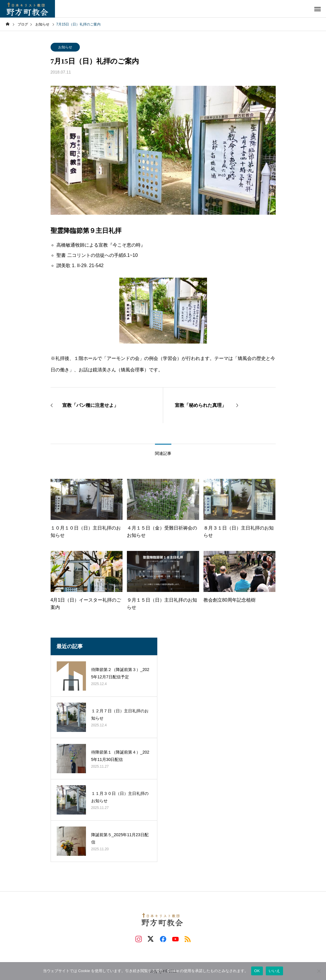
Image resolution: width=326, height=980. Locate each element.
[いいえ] (319, 971)
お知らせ (65, 47)
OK (257, 971)
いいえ (275, 971)
